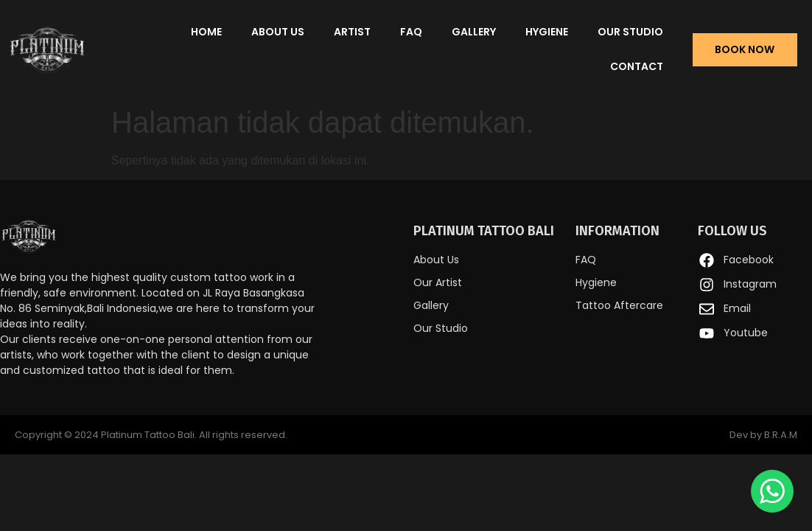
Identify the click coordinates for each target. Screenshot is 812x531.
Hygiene (547, 32)
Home (206, 32)
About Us (278, 32)
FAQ (411, 32)
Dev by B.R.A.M (763, 435)
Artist (352, 32)
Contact (637, 66)
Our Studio (630, 32)
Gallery (474, 32)
